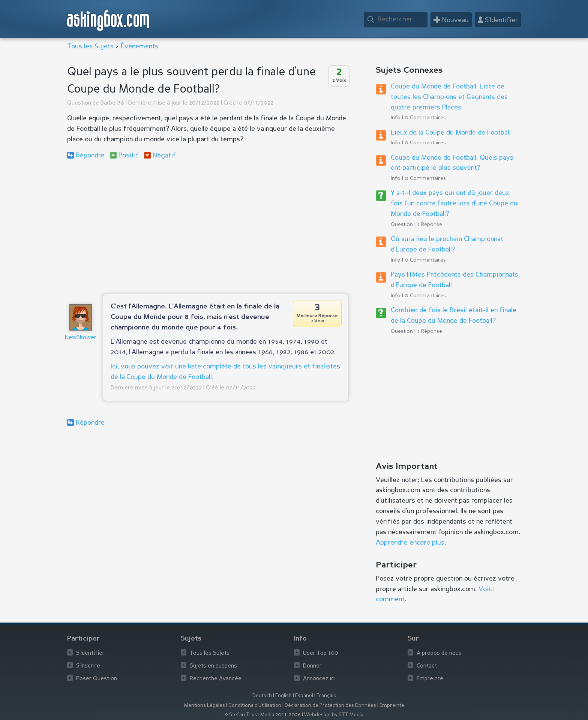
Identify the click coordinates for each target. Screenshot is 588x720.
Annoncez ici (319, 679)
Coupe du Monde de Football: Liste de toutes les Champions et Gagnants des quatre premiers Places (449, 97)
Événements (139, 46)
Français (326, 696)
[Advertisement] (208, 226)
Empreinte (430, 679)
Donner (312, 666)
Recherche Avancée (216, 679)
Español (304, 696)
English (283, 696)
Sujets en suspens (213, 666)
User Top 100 (321, 653)
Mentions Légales (205, 706)
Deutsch (262, 696)
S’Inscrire (88, 666)
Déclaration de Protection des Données (330, 706)
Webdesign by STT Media (334, 715)
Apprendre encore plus (410, 543)
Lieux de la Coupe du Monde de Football (451, 133)
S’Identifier (90, 653)
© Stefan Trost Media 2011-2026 (263, 715)
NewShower (81, 338)
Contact (427, 666)
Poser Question (97, 679)
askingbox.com (109, 20)
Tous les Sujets (90, 46)
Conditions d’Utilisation (255, 706)
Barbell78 (112, 103)
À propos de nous (439, 653)
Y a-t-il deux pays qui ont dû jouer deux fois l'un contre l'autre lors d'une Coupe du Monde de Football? (454, 204)
